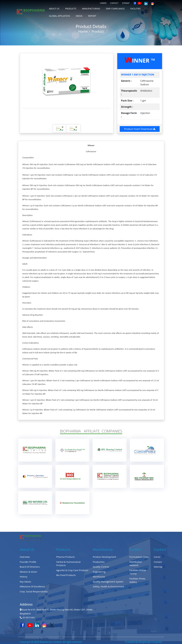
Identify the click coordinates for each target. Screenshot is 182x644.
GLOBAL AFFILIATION (60, 16)
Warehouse (99, 577)
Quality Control (101, 567)
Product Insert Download (140, 129)
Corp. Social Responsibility (34, 591)
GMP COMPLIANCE (115, 9)
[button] (29, 81)
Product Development (105, 557)
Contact (114, 3)
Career (103, 3)
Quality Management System (108, 582)
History (24, 577)
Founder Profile (28, 562)
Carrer (157, 557)
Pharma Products (66, 557)
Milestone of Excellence (32, 586)
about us (54, 9)
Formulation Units (139, 557)
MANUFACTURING (91, 9)
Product (98, 31)
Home (83, 31)
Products (71, 9)
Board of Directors (30, 567)
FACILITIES (135, 9)
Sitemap (126, 3)
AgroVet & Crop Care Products (72, 570)
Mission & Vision (28, 572)
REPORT (92, 16)
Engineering (99, 572)
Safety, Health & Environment (109, 586)
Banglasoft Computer (150, 642)
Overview (25, 557)
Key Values (26, 582)
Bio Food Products (66, 575)
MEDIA (79, 16)
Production (99, 562)
